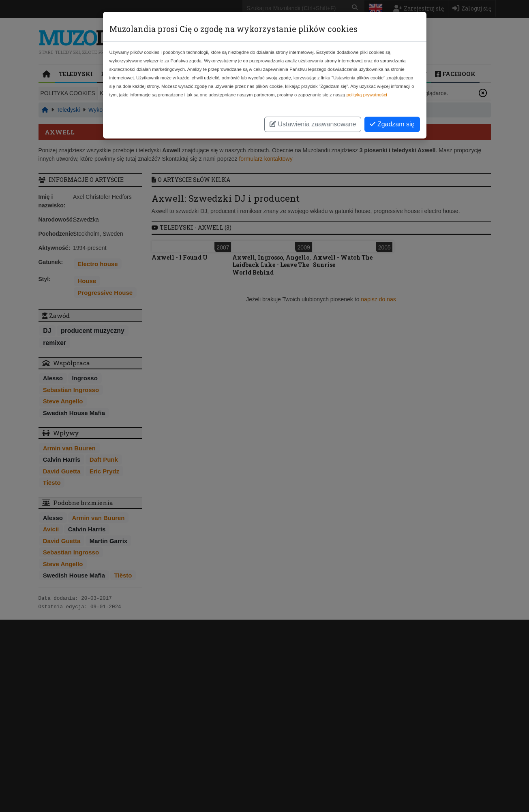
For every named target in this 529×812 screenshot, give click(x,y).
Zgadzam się (392, 124)
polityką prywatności (367, 95)
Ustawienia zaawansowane (313, 124)
